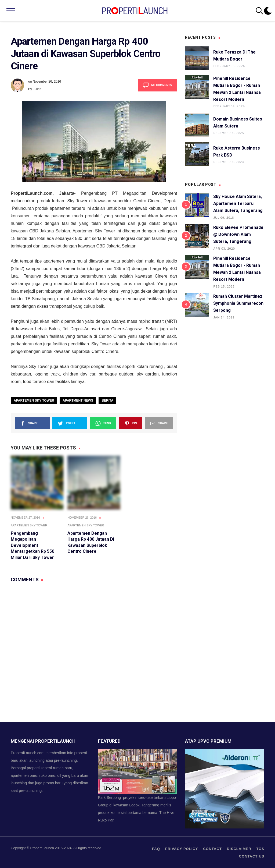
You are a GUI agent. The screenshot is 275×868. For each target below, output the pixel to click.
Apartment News (78, 401)
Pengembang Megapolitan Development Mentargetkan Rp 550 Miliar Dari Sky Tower (32, 545)
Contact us (252, 856)
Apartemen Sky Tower (34, 401)
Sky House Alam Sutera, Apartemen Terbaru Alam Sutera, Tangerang (238, 203)
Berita (107, 401)
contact (212, 849)
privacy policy (182, 849)
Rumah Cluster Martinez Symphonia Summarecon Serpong (238, 303)
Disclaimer (239, 849)
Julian (37, 89)
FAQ (156, 849)
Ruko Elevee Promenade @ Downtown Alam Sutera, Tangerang (238, 234)
